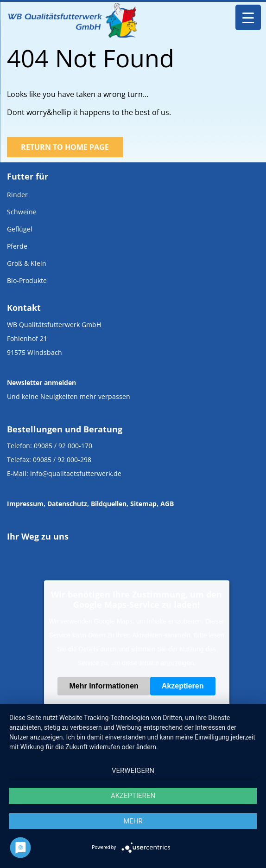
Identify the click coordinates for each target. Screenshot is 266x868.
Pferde (17, 246)
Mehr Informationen (104, 686)
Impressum (25, 504)
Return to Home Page (65, 147)
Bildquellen (109, 504)
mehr (133, 821)
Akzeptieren (183, 686)
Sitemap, (144, 504)
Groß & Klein (27, 263)
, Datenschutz (65, 504)
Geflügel (20, 229)
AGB (167, 504)
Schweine (22, 212)
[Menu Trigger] (248, 17)
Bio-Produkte (27, 280)
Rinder (17, 195)
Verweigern (133, 771)
